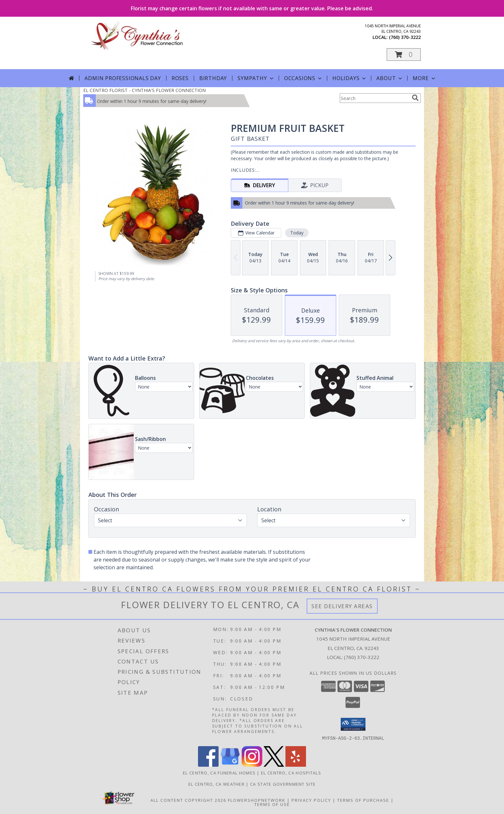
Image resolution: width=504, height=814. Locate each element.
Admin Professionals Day (123, 78)
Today (297, 233)
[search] (415, 98)
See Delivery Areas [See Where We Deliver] (342, 606)
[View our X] (274, 765)
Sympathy (256, 78)
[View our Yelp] (296, 765)
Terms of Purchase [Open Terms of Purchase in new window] (363, 800)
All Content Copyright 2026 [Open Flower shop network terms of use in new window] (188, 800)
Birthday (213, 78)
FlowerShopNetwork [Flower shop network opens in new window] (257, 800)
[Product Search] (374, 98)
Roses (180, 78)
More (424, 78)
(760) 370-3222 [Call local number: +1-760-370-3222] (405, 37)
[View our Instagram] (252, 765)
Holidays (350, 78)
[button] (404, 55)
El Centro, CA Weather (216, 784)
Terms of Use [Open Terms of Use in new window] (272, 804)
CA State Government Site (283, 784)
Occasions (304, 78)
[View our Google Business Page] (230, 765)
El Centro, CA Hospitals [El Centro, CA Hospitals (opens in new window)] (291, 773)
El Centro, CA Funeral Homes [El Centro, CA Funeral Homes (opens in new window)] (219, 773)
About (390, 78)
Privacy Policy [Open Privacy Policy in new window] (311, 800)
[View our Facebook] (208, 765)
